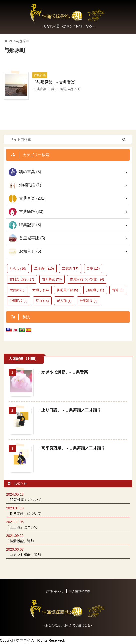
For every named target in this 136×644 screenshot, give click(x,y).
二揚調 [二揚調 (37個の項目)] (70, 268)
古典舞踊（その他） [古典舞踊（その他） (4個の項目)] (87, 279)
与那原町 (74, 89)
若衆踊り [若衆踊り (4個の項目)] (89, 301)
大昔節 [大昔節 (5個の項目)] (17, 290)
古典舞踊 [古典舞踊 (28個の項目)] (52, 279)
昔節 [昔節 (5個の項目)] (118, 290)
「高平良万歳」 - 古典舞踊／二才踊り (71, 448)
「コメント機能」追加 (24, 555)
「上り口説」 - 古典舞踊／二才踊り (69, 410)
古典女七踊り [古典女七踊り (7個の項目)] (22, 279)
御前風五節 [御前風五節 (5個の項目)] (68, 290)
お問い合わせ (55, 591)
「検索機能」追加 (20, 541)
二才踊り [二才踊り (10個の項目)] (44, 268)
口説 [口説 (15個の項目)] (93, 268)
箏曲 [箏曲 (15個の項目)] (42, 301)
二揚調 (61, 89)
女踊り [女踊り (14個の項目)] (41, 290)
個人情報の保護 (80, 591)
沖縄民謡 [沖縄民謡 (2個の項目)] (19, 301)
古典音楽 (40, 89)
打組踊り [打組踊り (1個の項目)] (95, 290)
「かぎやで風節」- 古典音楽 (63, 372)
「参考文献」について (24, 513)
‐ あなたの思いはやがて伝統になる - (68, 625)
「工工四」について (22, 527)
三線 (51, 89)
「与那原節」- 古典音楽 (54, 82)
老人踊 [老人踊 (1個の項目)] (64, 301)
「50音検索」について (24, 500)
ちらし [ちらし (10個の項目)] (18, 268)
